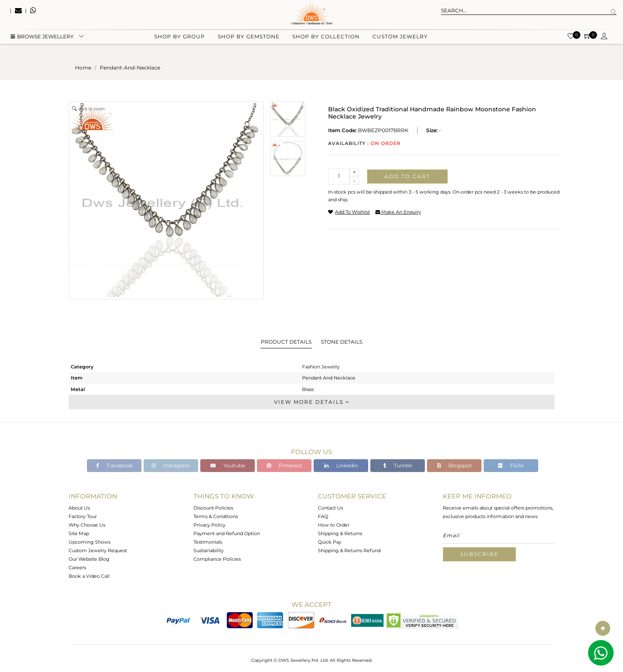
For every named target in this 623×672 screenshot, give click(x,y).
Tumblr (398, 465)
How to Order (334, 525)
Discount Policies (213, 508)
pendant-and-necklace (130, 68)
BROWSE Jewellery (42, 43)
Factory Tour (83, 516)
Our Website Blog (89, 559)
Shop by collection (326, 43)
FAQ (323, 516)
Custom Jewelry (400, 43)
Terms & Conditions (216, 516)
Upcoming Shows (89, 542)
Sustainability (209, 550)
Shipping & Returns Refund (349, 550)
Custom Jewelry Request (98, 550)
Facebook (114, 465)
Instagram (171, 465)
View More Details (311, 402)
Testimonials (208, 542)
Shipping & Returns (340, 533)
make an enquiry (398, 212)
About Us (79, 508)
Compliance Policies (217, 559)
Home (83, 68)
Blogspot (454, 465)
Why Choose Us (87, 525)
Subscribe (479, 554)
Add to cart (407, 176)
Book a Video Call (89, 576)
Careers (77, 568)
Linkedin (341, 465)
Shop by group (180, 43)
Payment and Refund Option (227, 533)
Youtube (228, 465)
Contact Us (330, 508)
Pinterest (284, 465)
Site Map (79, 533)
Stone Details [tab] (342, 342)
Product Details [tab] (286, 342)
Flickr (511, 465)
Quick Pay (330, 542)
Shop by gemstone (249, 43)
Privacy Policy (209, 525)
